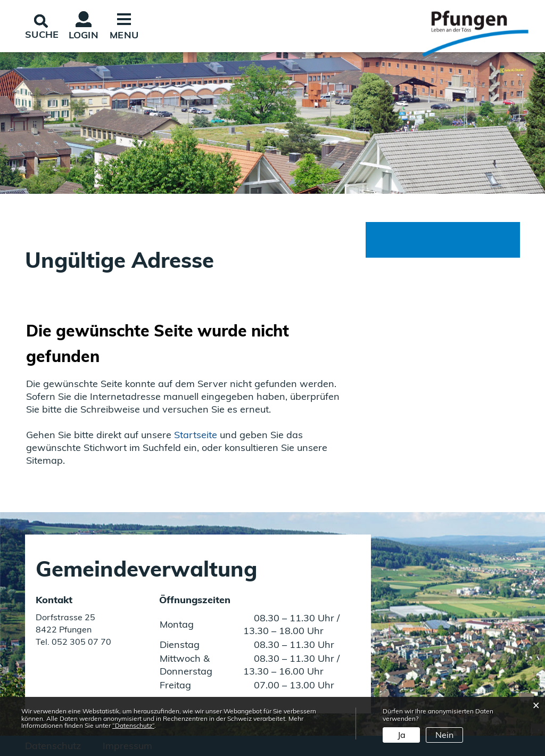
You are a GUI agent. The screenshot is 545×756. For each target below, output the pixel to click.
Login (84, 35)
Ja (402, 735)
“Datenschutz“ (133, 725)
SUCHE (42, 34)
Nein (444, 735)
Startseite (196, 435)
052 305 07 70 (80, 642)
